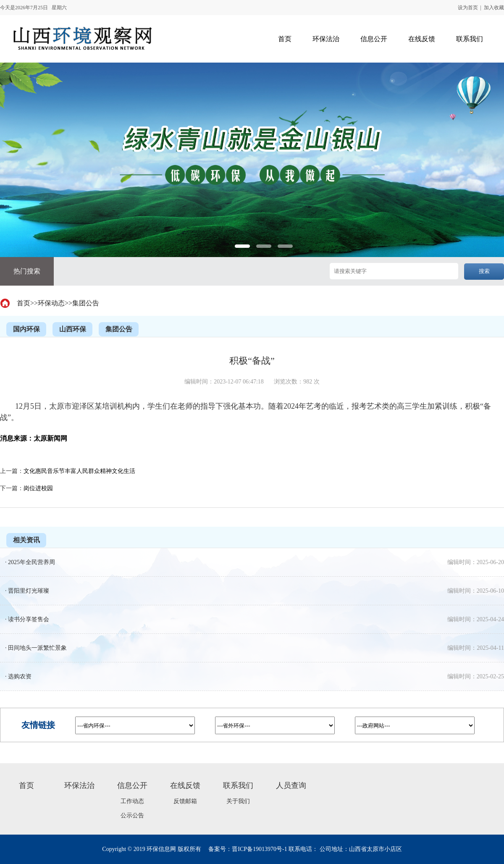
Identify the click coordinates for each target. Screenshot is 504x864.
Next (484, 251)
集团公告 (86, 303)
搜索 (484, 271)
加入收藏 (494, 8)
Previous (20, 251)
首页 (24, 303)
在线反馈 (185, 785)
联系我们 (238, 785)
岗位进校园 (38, 488)
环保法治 (79, 785)
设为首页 (468, 8)
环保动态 (51, 303)
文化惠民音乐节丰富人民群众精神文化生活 (79, 471)
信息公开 (132, 785)
